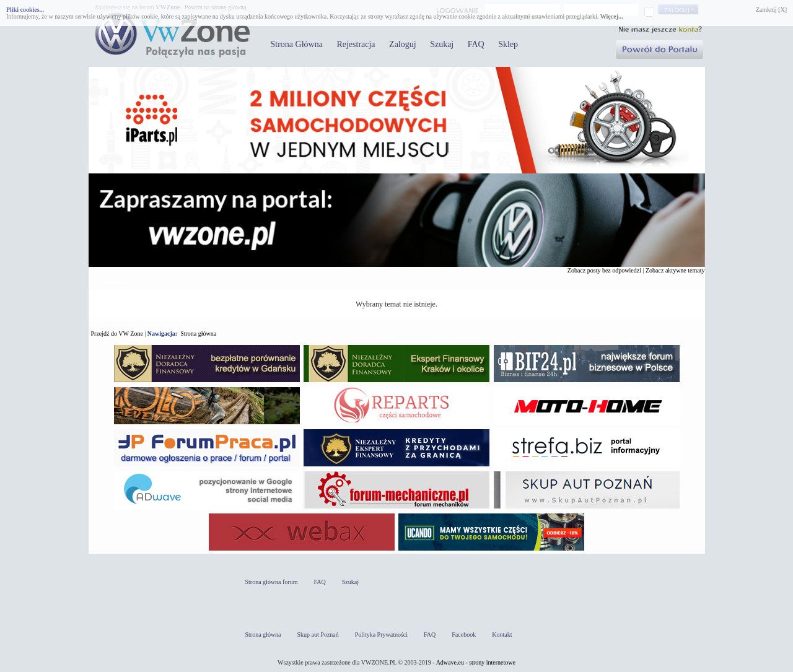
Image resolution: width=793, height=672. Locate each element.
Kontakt (502, 635)
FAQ (476, 44)
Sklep (508, 44)
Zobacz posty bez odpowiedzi (604, 270)
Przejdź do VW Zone (117, 334)
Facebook (464, 635)
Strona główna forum (272, 582)
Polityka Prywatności (381, 635)
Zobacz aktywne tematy (675, 270)
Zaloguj (403, 44)
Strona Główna (297, 44)
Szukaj (442, 44)
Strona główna (198, 334)
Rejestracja (356, 44)
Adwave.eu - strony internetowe (476, 662)
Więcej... (612, 16)
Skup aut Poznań (318, 635)
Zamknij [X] (771, 10)
